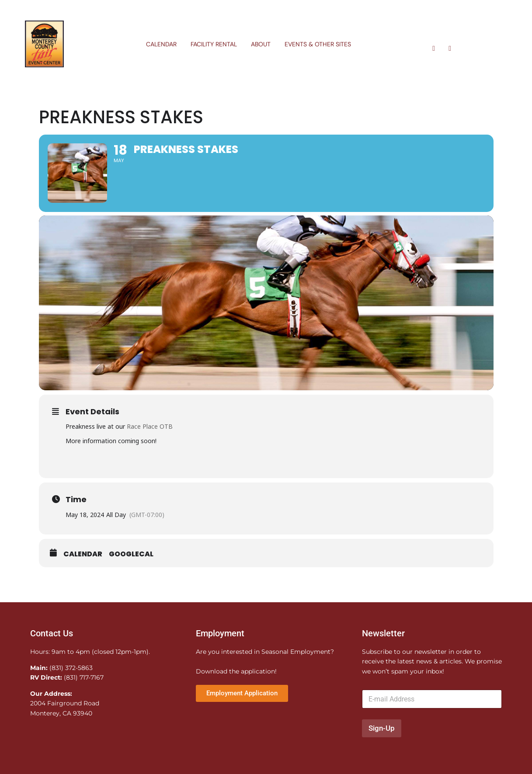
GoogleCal (131, 555)
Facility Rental (214, 44)
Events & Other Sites (318, 44)
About (261, 44)
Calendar (161, 44)
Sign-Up (382, 730)
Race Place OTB (150, 428)
